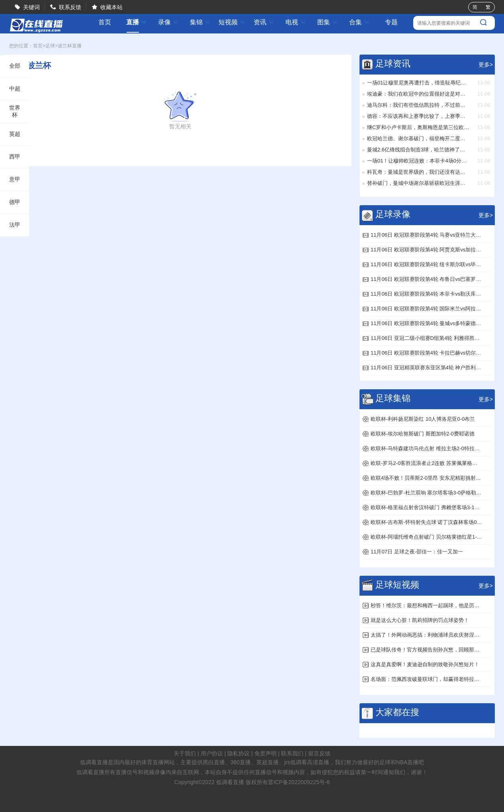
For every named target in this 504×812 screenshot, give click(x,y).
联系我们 (292, 753)
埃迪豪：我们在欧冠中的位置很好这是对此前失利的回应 (418, 94)
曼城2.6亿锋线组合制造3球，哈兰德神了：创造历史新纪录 (418, 150)
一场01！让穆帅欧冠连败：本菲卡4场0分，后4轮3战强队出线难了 (418, 161)
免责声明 (266, 753)
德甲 (15, 202)
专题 (391, 22)
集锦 (200, 22)
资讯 (264, 22)
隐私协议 (238, 753)
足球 (50, 46)
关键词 (31, 7)
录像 (168, 22)
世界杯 (15, 111)
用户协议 (212, 753)
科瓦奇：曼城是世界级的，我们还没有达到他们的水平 (418, 172)
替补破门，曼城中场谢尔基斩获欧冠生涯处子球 (418, 183)
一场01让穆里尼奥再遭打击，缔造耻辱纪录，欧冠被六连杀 (418, 83)
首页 (105, 22)
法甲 (15, 225)
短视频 (232, 22)
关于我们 (185, 753)
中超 (15, 88)
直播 (137, 22)
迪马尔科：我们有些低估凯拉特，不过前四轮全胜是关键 (418, 105)
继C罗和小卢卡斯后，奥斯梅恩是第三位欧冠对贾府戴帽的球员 (418, 127)
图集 (328, 22)
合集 (359, 22)
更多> (486, 65)
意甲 (15, 179)
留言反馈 (319, 753)
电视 (296, 22)
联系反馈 (70, 7)
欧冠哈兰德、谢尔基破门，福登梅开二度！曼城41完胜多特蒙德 (418, 138)
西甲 (15, 157)
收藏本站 (111, 7)
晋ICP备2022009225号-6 (299, 782)
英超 (15, 134)
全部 (15, 66)
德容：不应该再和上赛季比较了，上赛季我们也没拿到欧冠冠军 (418, 116)
